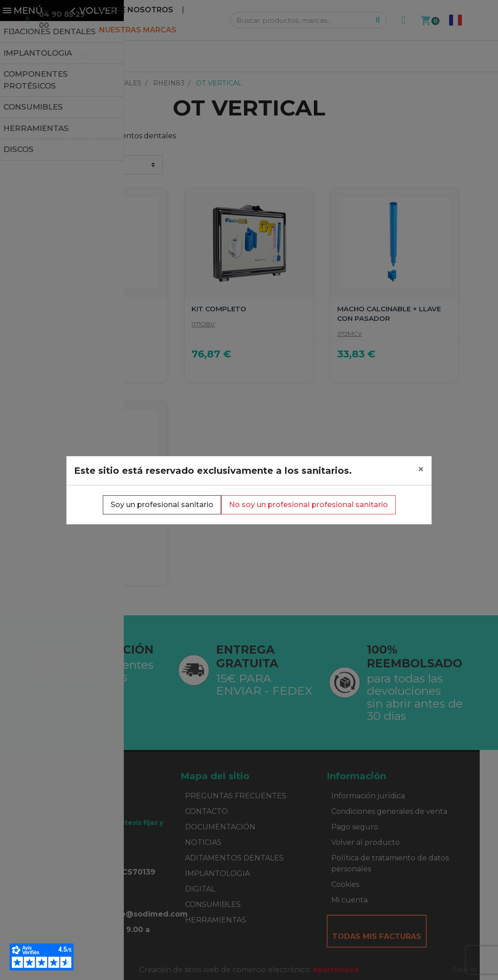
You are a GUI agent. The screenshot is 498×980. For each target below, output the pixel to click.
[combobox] (464, 969)
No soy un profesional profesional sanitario (308, 505)
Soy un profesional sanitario (162, 505)
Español (464, 969)
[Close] (421, 469)
